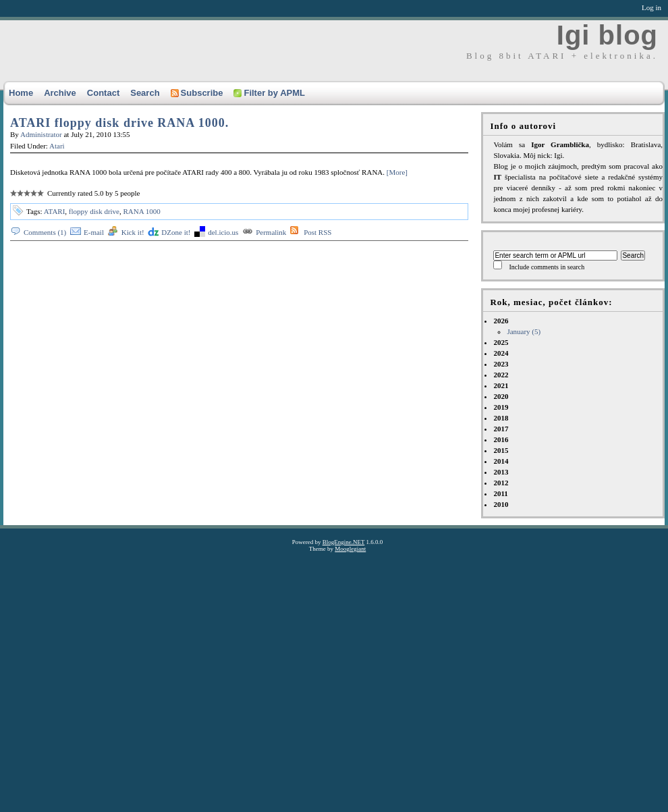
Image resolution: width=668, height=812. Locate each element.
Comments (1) (45, 232)
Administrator (41, 134)
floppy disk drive (94, 211)
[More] (397, 172)
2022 (501, 375)
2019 (501, 407)
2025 (501, 342)
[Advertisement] (127, 679)
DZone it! (176, 232)
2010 (501, 504)
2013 (501, 472)
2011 (500, 493)
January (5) (524, 331)
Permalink (271, 232)
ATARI (55, 211)
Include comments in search (547, 267)
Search (145, 93)
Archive (60, 93)
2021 (501, 385)
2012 (501, 483)
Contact (103, 93)
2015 (501, 450)
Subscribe (197, 93)
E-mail (94, 232)
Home (21, 93)
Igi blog (607, 35)
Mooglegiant (350, 549)
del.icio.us (223, 232)
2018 (501, 418)
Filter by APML (269, 93)
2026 (578, 327)
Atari (57, 146)
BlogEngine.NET (344, 542)
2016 (501, 439)
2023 (501, 364)
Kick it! (133, 232)
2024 (501, 353)
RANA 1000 (142, 211)
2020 (501, 396)
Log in (651, 7)
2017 (501, 429)
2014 (501, 461)
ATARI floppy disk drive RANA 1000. (119, 123)
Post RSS (317, 232)
